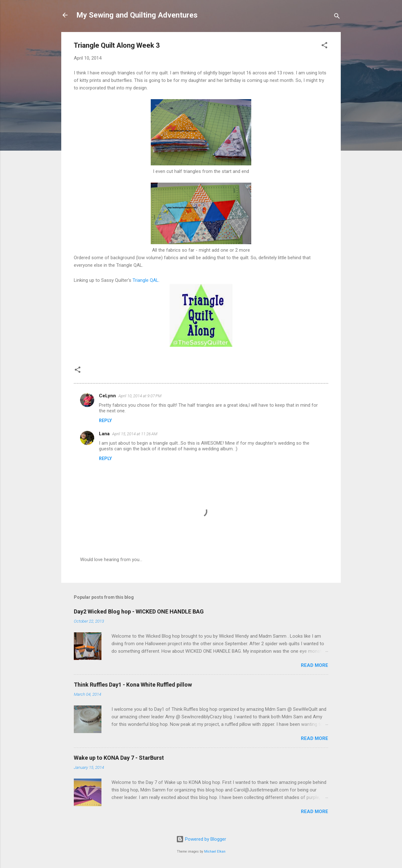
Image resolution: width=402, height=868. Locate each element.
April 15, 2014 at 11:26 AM (135, 434)
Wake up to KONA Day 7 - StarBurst (119, 758)
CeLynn (107, 396)
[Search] (337, 17)
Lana (104, 434)
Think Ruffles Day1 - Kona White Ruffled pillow (133, 685)
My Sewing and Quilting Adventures (137, 15)
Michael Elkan (215, 852)
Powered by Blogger (201, 839)
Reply (105, 421)
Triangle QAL (146, 280)
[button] (324, 46)
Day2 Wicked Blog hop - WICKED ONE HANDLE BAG (139, 611)
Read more (315, 665)
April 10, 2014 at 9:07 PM (140, 396)
